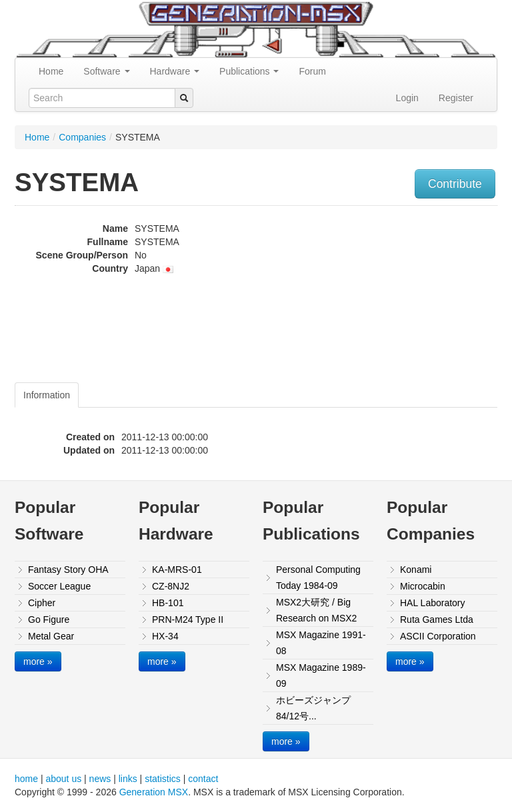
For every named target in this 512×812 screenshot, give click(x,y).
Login (407, 98)
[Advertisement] (429, 296)
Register (456, 98)
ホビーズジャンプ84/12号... (313, 708)
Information (47, 395)
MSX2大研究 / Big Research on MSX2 (316, 610)
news (100, 779)
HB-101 (168, 603)
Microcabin (423, 586)
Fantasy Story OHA (68, 570)
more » (38, 661)
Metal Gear (51, 636)
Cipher (42, 603)
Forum (312, 71)
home (26, 779)
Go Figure (49, 619)
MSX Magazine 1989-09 (321, 675)
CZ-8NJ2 (171, 586)
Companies (82, 137)
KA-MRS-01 (177, 570)
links (128, 779)
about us (63, 779)
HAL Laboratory (433, 603)
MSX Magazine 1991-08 (321, 643)
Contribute (455, 184)
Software (106, 71)
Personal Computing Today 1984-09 (318, 578)
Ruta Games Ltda (437, 619)
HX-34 (165, 636)
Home (51, 71)
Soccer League (59, 586)
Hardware (175, 71)
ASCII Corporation (438, 636)
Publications (249, 71)
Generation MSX (154, 792)
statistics (163, 779)
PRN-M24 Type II (188, 619)
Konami (416, 570)
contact (203, 779)
